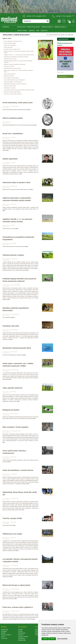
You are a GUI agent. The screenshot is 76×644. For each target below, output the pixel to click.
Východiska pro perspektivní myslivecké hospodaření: (16, 57)
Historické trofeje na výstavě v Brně (12, 49)
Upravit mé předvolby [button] (62, 639)
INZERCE (32, 31)
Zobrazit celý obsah (63, 76)
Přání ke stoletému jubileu (10, 43)
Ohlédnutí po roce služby (10, 88)
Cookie (37, 635)
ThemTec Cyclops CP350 (10, 86)
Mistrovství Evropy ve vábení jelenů (12, 92)
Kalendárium (22, 638)
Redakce (44, 31)
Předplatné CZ (47, 27)
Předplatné (4, 631)
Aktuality (20, 629)
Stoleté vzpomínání (8, 47)
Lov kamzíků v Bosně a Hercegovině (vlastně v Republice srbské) (19, 90)
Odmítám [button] (53, 639)
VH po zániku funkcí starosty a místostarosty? (14, 80)
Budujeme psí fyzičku (9, 76)
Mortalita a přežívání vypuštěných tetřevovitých (15, 64)
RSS (38, 31)
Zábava (37, 633)
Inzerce (3, 637)
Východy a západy (23, 637)
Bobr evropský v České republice (12, 78)
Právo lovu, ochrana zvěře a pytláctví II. (13, 94)
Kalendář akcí (22, 633)
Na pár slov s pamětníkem (10, 45)
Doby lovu (21, 635)
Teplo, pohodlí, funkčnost (10, 74)
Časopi (51, 35)
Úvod (48, 35)
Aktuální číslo (5, 629)
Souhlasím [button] (45, 639)
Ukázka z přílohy (60, 72)
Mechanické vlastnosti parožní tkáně (12, 68)
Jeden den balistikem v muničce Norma (13, 82)
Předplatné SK (60, 27)
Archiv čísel (22, 31)
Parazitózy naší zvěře (9, 66)
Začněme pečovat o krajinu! (10, 59)
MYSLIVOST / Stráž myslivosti (29, 27)
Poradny (20, 631)
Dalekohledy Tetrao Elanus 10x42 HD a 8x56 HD (15, 84)
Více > (29, 110)
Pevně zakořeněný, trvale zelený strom (13, 41)
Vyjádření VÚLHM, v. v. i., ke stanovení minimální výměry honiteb (19, 55)
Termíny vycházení (6, 635)
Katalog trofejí (22, 640)
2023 (66, 35)
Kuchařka (38, 631)
